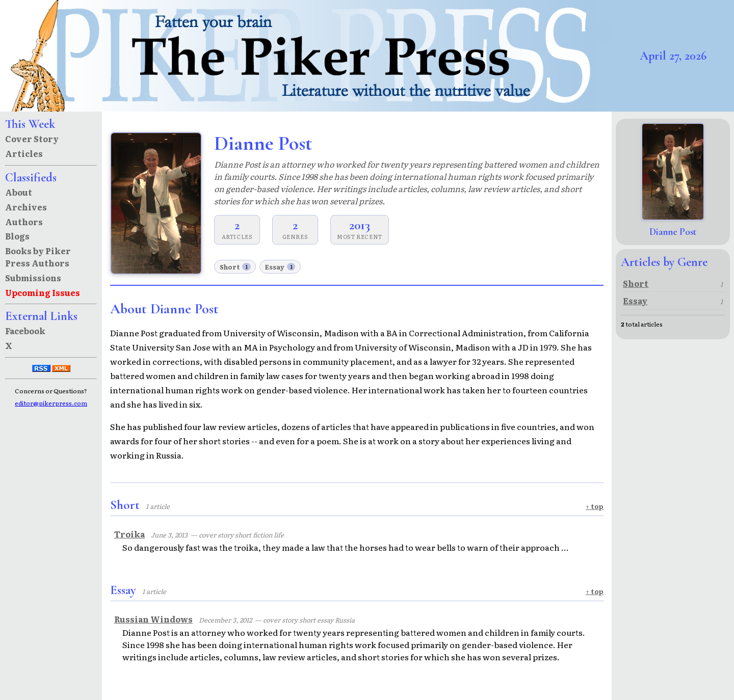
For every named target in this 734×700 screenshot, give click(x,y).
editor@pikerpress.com (51, 403)
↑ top (595, 506)
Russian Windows (153, 619)
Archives (26, 207)
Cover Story (32, 139)
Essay (280, 267)
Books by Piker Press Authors (38, 257)
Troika (129, 534)
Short (235, 267)
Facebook (25, 331)
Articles (24, 153)
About (19, 192)
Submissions (33, 278)
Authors (24, 222)
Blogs (17, 236)
